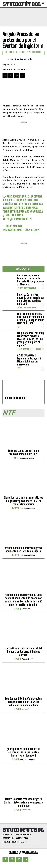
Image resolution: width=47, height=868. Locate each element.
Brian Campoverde (23, 59)
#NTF (16, 458)
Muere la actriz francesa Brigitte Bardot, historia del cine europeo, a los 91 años (23, 802)
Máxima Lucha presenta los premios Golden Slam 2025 (23, 452)
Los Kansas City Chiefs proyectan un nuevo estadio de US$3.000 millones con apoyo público (24, 702)
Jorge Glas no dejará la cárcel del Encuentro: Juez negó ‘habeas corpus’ (23, 652)
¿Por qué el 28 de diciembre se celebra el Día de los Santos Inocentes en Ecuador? (23, 752)
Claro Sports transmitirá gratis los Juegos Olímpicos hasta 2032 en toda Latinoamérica (23, 501)
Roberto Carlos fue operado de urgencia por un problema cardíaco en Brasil (31, 299)
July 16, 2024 (32, 230)
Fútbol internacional (27, 288)
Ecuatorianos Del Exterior (29, 349)
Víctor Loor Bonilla (27, 759)
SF (19, 327)
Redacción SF (27, 609)
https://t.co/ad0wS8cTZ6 (17, 219)
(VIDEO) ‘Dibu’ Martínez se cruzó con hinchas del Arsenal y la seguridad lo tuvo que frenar (31, 318)
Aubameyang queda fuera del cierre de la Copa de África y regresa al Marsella (31, 280)
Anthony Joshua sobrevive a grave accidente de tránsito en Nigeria (23, 550)
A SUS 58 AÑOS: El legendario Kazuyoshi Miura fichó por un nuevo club (29, 360)
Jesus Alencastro (27, 458)
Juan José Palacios (27, 508)
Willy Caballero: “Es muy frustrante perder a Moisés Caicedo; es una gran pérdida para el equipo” (31, 339)
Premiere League (35, 52)
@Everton (8, 215)
